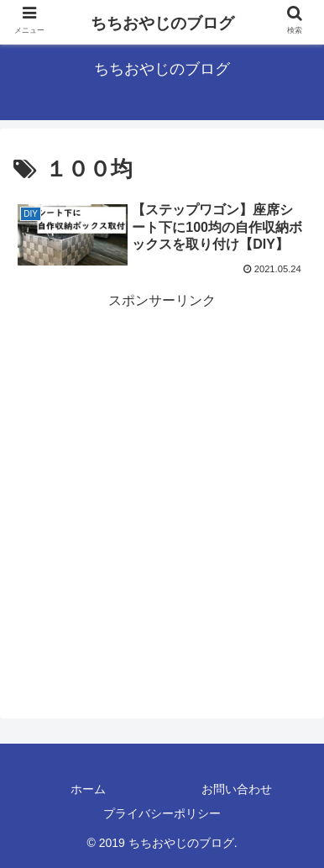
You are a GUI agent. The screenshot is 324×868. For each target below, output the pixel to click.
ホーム (88, 789)
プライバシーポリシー (162, 813)
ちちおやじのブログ (162, 23)
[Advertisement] (162, 476)
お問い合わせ (237, 789)
